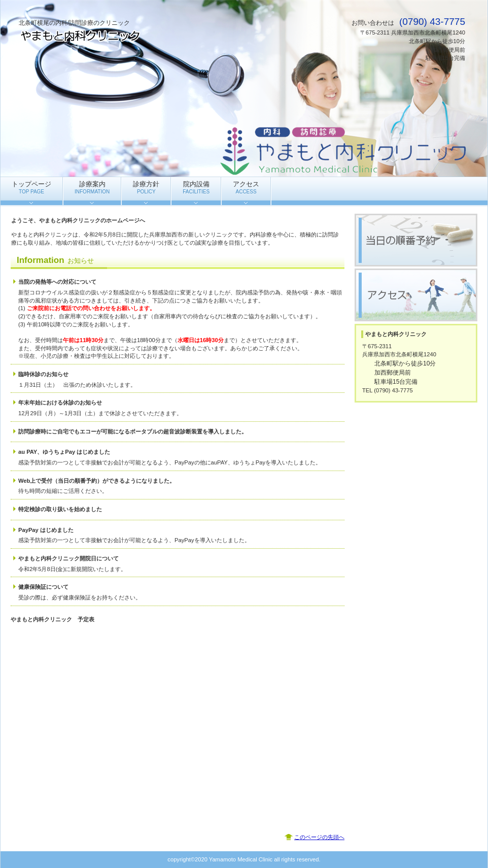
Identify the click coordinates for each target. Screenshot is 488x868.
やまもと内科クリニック (120, 36)
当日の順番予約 (416, 240)
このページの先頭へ (319, 837)
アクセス (416, 295)
